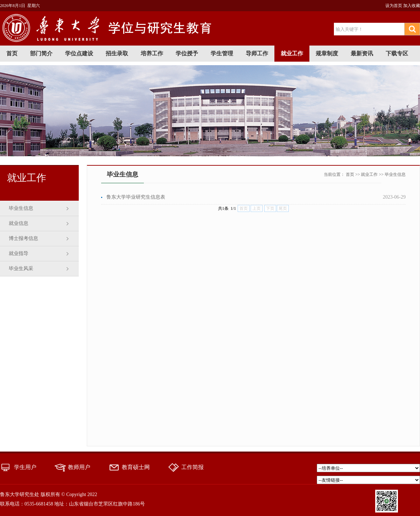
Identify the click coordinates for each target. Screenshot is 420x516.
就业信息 (19, 223)
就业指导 (19, 253)
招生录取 (117, 53)
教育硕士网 (136, 467)
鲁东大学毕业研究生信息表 (136, 197)
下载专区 (397, 53)
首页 (12, 53)
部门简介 (41, 53)
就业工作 (292, 53)
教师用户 (79, 467)
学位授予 (187, 53)
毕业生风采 (21, 269)
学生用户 (25, 467)
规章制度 (327, 53)
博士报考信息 (23, 238)
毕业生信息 (21, 208)
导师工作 (257, 53)
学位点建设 (79, 53)
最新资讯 (362, 53)
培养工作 (152, 53)
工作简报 (192, 467)
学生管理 (222, 53)
